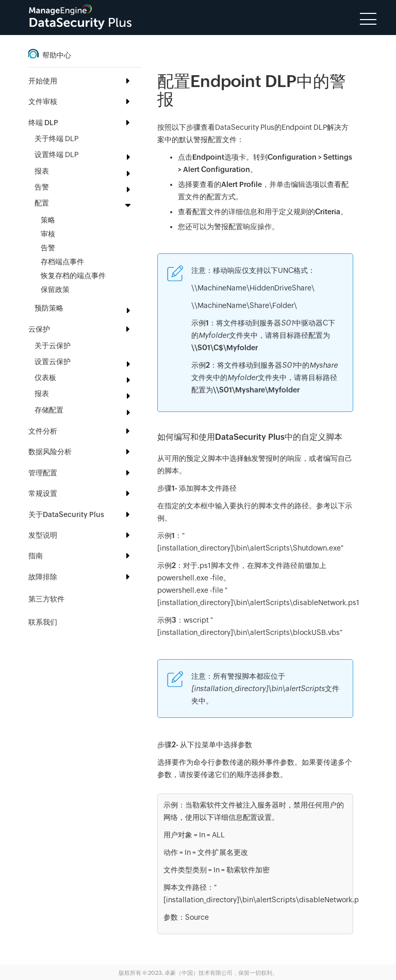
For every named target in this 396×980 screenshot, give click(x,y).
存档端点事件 (62, 262)
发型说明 (43, 535)
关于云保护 (53, 346)
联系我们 (43, 622)
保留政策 (55, 289)
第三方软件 (46, 599)
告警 (48, 248)
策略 (48, 220)
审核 (48, 234)
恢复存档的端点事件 (73, 276)
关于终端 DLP (56, 139)
